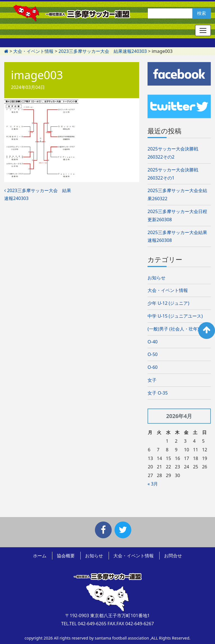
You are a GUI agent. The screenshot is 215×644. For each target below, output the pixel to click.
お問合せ (173, 556)
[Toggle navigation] (203, 30)
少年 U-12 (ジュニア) (168, 303)
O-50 (153, 354)
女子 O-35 (158, 393)
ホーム (40, 556)
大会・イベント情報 (168, 290)
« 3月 (153, 484)
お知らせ (156, 278)
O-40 (153, 342)
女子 (152, 380)
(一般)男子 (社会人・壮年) (173, 329)
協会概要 (66, 556)
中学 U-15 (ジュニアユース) (175, 316)
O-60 (153, 367)
